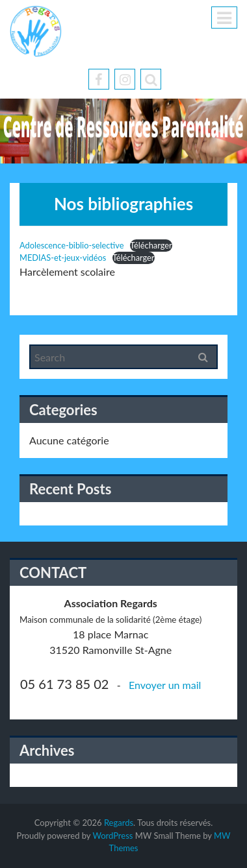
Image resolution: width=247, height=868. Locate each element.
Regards (119, 823)
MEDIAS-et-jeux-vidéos (63, 258)
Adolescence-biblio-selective (71, 245)
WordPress (112, 836)
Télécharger (151, 245)
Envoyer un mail (165, 685)
